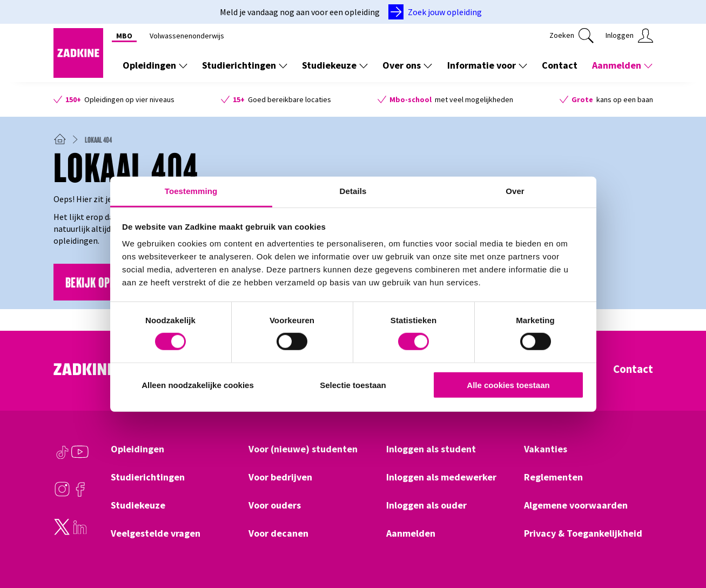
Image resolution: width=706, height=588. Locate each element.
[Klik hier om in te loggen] (629, 36)
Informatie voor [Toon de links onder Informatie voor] (487, 65)
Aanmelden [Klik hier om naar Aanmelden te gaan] (411, 533)
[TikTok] (62, 457)
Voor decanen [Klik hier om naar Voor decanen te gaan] (278, 533)
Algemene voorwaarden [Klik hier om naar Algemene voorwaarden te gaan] (576, 505)
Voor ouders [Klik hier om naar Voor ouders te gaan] (275, 505)
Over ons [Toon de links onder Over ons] (407, 65)
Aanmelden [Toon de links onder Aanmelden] (622, 65)
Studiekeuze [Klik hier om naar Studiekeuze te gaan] (138, 505)
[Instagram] (62, 495)
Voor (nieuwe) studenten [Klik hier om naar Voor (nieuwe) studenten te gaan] (303, 449)
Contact (633, 369)
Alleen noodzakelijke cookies (198, 385)
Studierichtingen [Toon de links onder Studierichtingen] (245, 65)
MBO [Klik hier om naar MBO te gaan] (124, 36)
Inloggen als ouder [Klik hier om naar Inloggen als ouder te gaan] (426, 505)
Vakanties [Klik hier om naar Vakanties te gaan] (546, 449)
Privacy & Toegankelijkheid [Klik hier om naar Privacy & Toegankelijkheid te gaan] (583, 533)
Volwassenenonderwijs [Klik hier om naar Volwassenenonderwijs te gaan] (187, 36)
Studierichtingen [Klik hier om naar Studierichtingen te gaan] (148, 477)
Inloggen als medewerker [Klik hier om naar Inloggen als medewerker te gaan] (441, 477)
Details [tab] (353, 191)
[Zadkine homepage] (78, 75)
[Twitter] (62, 532)
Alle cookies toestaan (508, 385)
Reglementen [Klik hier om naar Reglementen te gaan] (553, 477)
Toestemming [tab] (191, 191)
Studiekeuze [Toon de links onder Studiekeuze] (335, 65)
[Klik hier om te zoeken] (571, 36)
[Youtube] (80, 457)
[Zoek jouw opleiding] (437, 12)
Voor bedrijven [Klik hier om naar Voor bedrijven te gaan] (280, 477)
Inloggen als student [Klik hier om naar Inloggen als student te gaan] (431, 449)
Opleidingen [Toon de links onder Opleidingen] (155, 65)
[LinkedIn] (80, 532)
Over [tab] (515, 191)
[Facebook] (80, 495)
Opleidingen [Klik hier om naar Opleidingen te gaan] (137, 449)
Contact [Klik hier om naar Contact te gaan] (560, 65)
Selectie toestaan (353, 385)
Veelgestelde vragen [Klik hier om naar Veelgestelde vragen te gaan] (156, 533)
